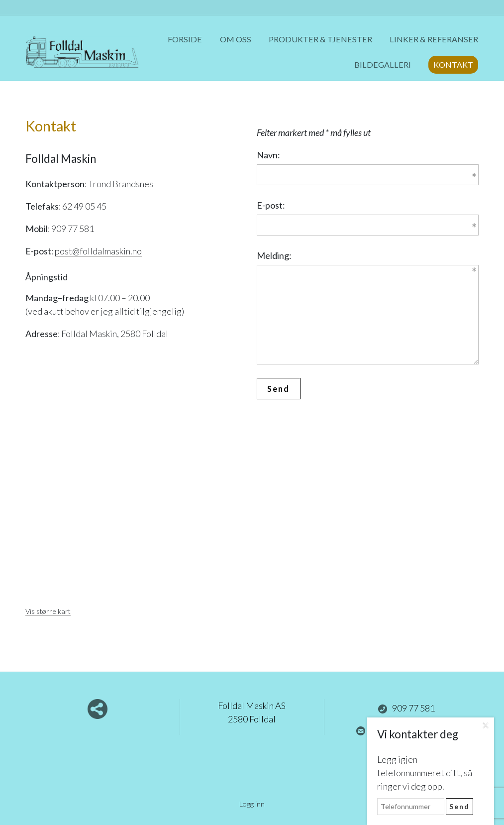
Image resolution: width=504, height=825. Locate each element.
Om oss (236, 39)
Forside (185, 39)
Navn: (268, 155)
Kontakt (453, 64)
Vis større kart (48, 611)
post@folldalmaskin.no (98, 251)
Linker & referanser (434, 39)
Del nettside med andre (98, 709)
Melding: (274, 255)
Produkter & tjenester (320, 39)
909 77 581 (406, 708)
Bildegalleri (383, 64)
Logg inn (252, 804)
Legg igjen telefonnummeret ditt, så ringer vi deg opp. (425, 773)
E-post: (271, 205)
